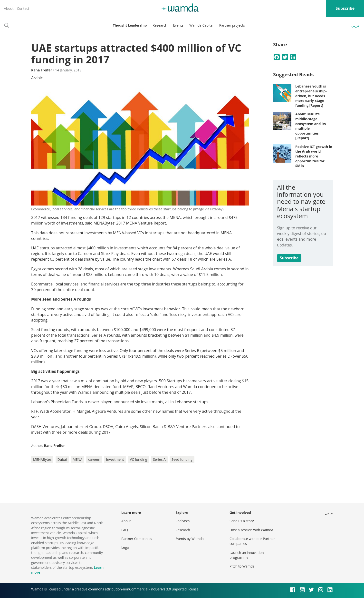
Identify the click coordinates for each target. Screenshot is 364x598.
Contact (23, 8)
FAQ (125, 530)
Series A (159, 459)
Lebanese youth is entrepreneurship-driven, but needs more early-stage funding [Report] (311, 96)
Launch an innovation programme (247, 555)
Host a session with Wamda (251, 530)
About (9, 8)
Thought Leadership (130, 25)
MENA (77, 459)
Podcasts (182, 521)
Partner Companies (137, 539)
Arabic (37, 78)
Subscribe (345, 8)
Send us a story (242, 521)
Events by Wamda (190, 539)
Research (160, 25)
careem (94, 459)
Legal (125, 547)
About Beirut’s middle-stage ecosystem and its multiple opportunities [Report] (311, 126)
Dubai (62, 459)
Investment (115, 459)
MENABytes (42, 459)
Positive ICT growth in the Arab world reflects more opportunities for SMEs (314, 156)
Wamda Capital (201, 25)
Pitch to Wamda (242, 566)
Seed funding (182, 459)
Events (178, 25)
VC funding (139, 459)
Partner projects (232, 25)
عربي (356, 25)
